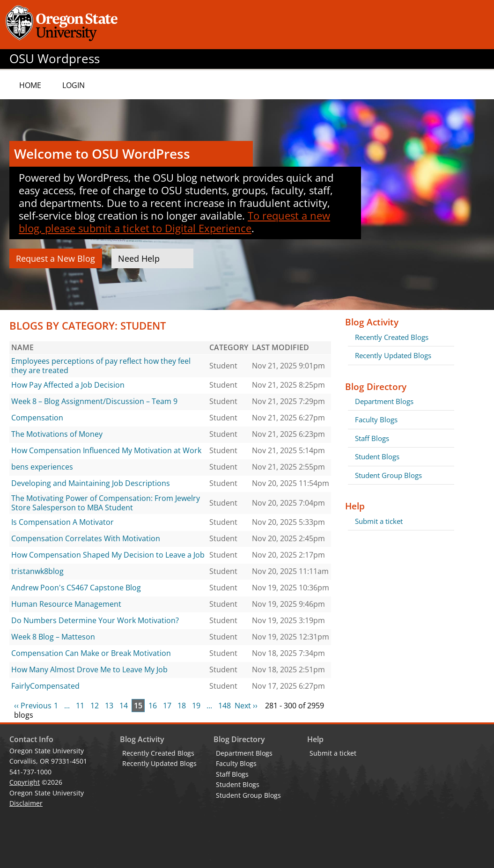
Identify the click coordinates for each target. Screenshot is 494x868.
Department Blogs (384, 401)
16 (153, 706)
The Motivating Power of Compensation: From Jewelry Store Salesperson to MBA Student (106, 503)
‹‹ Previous (33, 706)
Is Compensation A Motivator (63, 522)
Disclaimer (26, 803)
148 (225, 706)
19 (196, 706)
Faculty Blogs (376, 419)
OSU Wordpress (55, 59)
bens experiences (42, 467)
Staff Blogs (372, 438)
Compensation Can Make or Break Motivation (91, 653)
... (67, 706)
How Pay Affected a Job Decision (68, 385)
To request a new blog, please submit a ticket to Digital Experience (174, 222)
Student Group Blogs (388, 475)
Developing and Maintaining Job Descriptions (91, 483)
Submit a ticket (379, 521)
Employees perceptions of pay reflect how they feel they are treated (101, 366)
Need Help (139, 258)
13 (109, 706)
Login (74, 85)
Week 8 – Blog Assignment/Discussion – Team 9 (94, 401)
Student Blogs (377, 456)
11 (80, 706)
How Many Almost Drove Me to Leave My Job (89, 669)
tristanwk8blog (37, 571)
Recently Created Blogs (392, 337)
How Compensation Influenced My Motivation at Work (106, 450)
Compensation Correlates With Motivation (86, 538)
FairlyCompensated (45, 686)
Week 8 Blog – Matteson (53, 637)
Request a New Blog (55, 258)
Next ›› (246, 706)
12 (95, 706)
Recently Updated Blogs (393, 355)
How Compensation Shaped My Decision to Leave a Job (108, 555)
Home (30, 85)
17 (167, 706)
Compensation (37, 418)
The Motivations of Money (57, 434)
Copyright (25, 782)
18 (182, 706)
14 (124, 706)
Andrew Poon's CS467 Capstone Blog (76, 588)
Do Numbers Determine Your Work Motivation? (95, 620)
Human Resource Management (66, 604)
